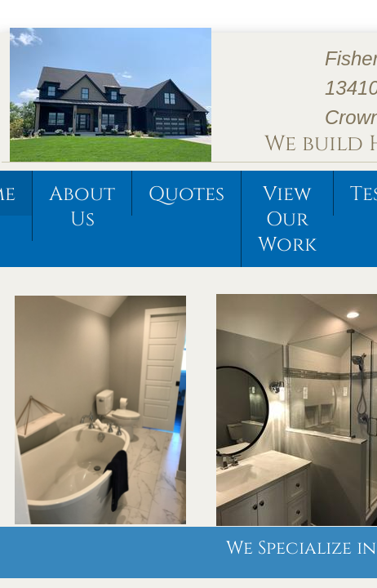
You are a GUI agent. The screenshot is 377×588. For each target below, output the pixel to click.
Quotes (186, 194)
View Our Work (287, 220)
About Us (82, 207)
